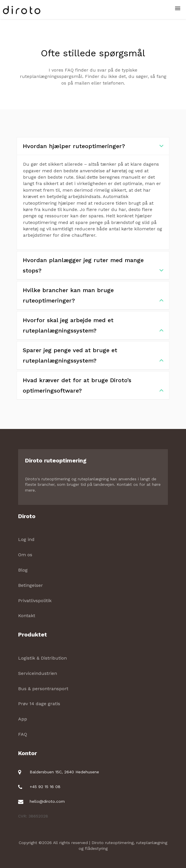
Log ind (26, 539)
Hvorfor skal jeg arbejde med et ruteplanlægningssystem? (93, 326)
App (23, 719)
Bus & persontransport (43, 689)
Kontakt (27, 616)
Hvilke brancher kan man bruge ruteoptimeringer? (93, 296)
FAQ (23, 734)
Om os (25, 555)
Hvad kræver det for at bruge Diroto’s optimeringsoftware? (93, 386)
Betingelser (31, 585)
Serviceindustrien (38, 673)
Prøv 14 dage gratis (39, 704)
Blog (23, 570)
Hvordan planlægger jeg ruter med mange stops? (93, 266)
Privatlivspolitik (35, 601)
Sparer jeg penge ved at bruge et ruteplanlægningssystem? (93, 356)
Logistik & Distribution (42, 658)
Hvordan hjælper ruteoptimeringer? (93, 146)
